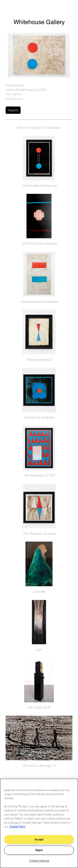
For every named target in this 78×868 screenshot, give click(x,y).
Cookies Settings (39, 861)
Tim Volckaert (15, 85)
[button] (39, 55)
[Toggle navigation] (70, 8)
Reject (39, 850)
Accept (39, 839)
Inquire (13, 110)
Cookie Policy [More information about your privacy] (17, 827)
